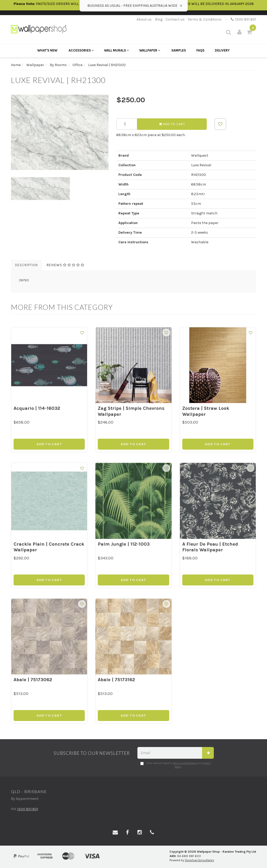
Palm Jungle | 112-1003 (124, 544)
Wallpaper (150, 50)
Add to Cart (172, 124)
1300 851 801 (243, 19)
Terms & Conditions (205, 19)
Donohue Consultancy (199, 860)
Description (26, 265)
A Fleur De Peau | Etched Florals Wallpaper (210, 547)
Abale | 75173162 (116, 680)
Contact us (175, 19)
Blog (159, 19)
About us (144, 19)
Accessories (81, 50)
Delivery (222, 50)
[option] (60, 132)
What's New (47, 50)
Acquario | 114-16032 (37, 408)
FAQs (200, 50)
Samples (179, 50)
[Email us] (115, 833)
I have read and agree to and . (176, 765)
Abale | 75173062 (33, 680)
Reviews (65, 265)
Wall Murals (116, 50)
